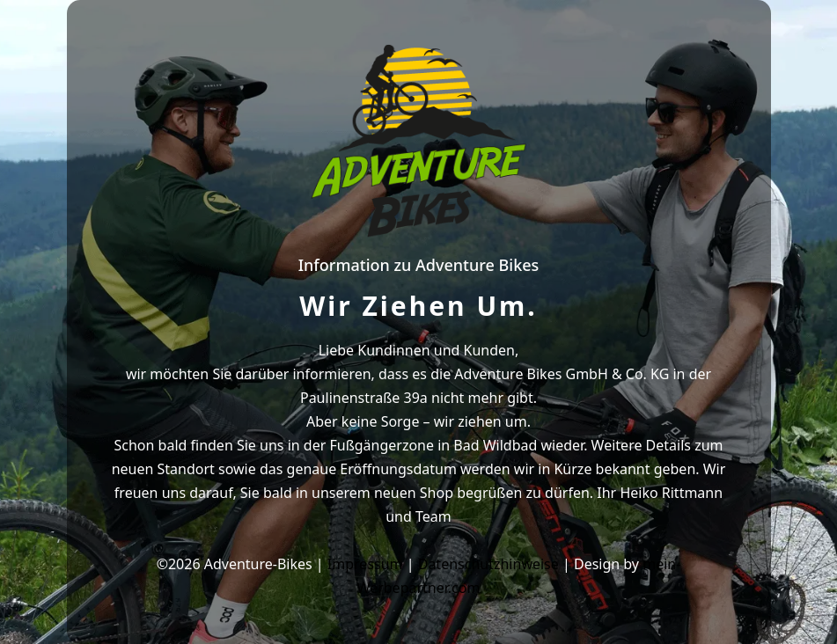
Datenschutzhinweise (488, 564)
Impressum (365, 564)
